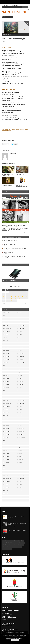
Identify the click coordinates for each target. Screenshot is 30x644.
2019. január (20, 388)
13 (4, 296)
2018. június (20, 410)
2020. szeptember (21, 325)
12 (27, 294)
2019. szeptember (21, 363)
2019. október (20, 360)
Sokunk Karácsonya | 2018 (10, 252)
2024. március (6, 385)
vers (17, 547)
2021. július (6, 484)
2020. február (20, 347)
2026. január (6, 316)
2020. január (20, 350)
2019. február (20, 385)
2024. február (6, 388)
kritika (23, 543)
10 (19, 294)
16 (15, 296)
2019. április (20, 378)
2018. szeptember (21, 400)
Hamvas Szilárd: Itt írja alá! (10, 245)
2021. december (7, 469)
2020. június (20, 335)
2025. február (6, 350)
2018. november (20, 394)
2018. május (20, 413)
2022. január (6, 466)
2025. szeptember (7, 328)
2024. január (6, 391)
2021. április (6, 494)
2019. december (20, 353)
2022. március (6, 459)
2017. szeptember (21, 438)
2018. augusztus (20, 403)
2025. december (7, 319)
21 (7, 298)
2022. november (7, 434)
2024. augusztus (7, 369)
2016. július (19, 481)
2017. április (20, 453)
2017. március (20, 456)
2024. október (6, 363)
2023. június (6, 413)
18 (23, 296)
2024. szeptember (7, 366)
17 (19, 296)
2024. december (7, 356)
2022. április (6, 456)
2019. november (20, 356)
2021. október (6, 475)
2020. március (20, 344)
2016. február (20, 497)
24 (19, 298)
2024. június (6, 375)
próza (22, 545)
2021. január (20, 313)
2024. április (6, 381)
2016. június (20, 484)
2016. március (20, 494)
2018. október (20, 397)
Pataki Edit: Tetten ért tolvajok (11, 241)
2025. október (6, 325)
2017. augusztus (20, 441)
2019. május (20, 375)
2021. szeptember (7, 478)
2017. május (20, 450)
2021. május (6, 491)
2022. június (6, 450)
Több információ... (19, 638)
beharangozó (10, 541)
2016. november (20, 469)
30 (15, 300)
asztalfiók (5, 541)
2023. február (6, 425)
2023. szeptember (7, 403)
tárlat (14, 547)
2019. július (19, 369)
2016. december (20, 466)
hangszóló (16, 543)
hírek (20, 543)
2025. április (6, 344)
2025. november (7, 322)
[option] (15, 275)
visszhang (5, 549)
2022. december (7, 431)
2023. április (6, 419)
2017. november (20, 431)
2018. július (19, 406)
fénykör (8, 543)
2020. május (20, 338)
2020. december (20, 316)
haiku (11, 543)
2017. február (20, 459)
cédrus (19, 541)
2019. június (20, 372)
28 (7, 300)
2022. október (6, 438)
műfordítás (18, 545)
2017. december (20, 428)
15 (11, 296)
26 (27, 298)
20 (4, 298)
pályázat (4, 547)
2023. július (6, 410)
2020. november (20, 319)
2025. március (6, 347)
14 (7, 296)
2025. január (6, 353)
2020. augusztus (20, 328)
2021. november (7, 472)
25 (23, 298)
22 (11, 298)
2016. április (20, 491)
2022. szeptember (7, 441)
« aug (4, 303)
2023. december (7, 394)
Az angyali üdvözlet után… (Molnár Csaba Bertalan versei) (7, 176)
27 (4, 300)
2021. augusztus (7, 481)
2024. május (6, 378)
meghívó (13, 545)
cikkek (15, 541)
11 (23, 294)
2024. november (7, 360)
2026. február (6, 313)
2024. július (6, 372)
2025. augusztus (7, 331)
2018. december (20, 391)
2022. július (6, 447)
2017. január (20, 463)
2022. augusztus (7, 444)
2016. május (20, 488)
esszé (4, 543)
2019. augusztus (20, 366)
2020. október (20, 322)
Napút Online (13, 154)
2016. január (20, 500)
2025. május (6, 341)
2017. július (19, 444)
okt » (26, 303)
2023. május (6, 416)
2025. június (6, 338)
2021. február (6, 500)
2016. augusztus (20, 478)
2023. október (6, 400)
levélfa (9, 545)
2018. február (20, 422)
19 (27, 296)
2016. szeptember (21, 475)
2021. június (6, 488)
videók (20, 547)
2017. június (19, 447)
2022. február (6, 463)
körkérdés (5, 545)
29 (11, 300)
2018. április (20, 416)
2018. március (20, 419)
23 (15, 298)
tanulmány (9, 547)
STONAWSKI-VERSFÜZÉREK (9, 280)
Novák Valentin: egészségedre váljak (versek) (22, 186)
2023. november (7, 397)
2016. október (20, 472)
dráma (22, 541)
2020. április (20, 341)
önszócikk (10, 549)
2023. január (6, 428)
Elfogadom (15, 640)
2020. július (19, 331)
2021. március (6, 497)
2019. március (20, 381)
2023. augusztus (7, 406)
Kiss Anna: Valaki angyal (7, 185)
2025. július (6, 335)
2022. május (6, 453)
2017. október (20, 434)
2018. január (20, 425)
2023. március (6, 422)
